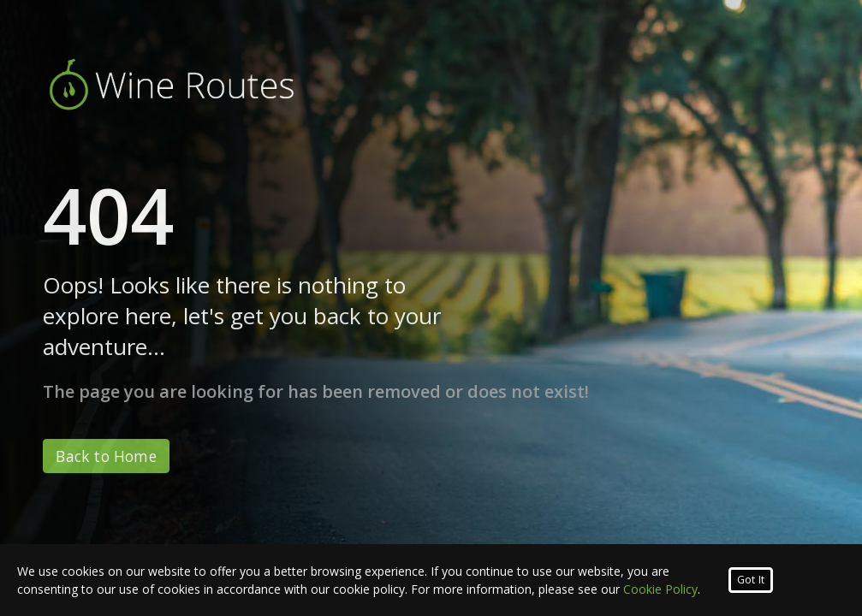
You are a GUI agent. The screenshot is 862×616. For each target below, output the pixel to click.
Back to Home (106, 456)
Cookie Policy (660, 589)
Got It (751, 580)
